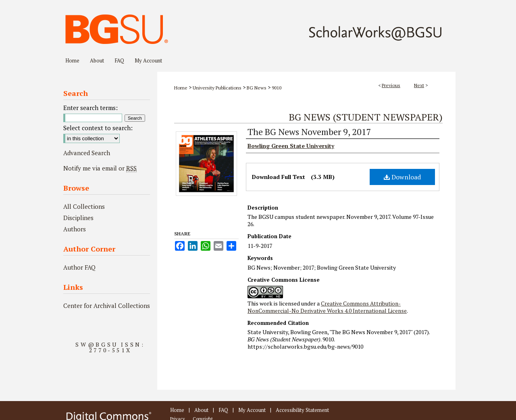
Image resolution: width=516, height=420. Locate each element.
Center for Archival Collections (107, 306)
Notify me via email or (100, 168)
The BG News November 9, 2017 (309, 132)
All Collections (84, 206)
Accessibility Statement (302, 410)
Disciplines (78, 218)
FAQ (223, 410)
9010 (277, 88)
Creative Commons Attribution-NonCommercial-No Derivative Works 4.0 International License (327, 307)
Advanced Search (87, 153)
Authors (75, 229)
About (201, 410)
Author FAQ (79, 267)
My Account (252, 410)
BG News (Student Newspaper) (366, 117)
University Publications (217, 88)
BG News (257, 88)
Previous (391, 85)
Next (419, 85)
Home (181, 88)
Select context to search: (98, 128)
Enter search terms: (91, 108)
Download (402, 177)
